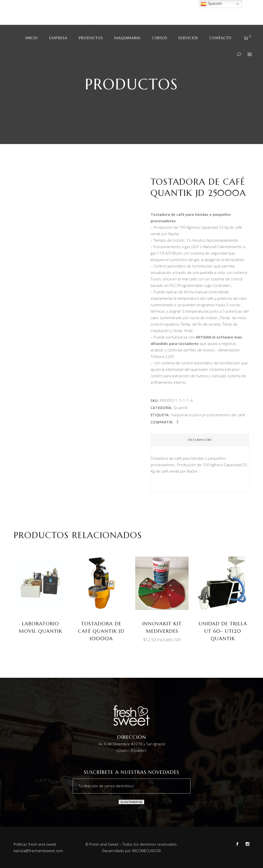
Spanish (211, 4)
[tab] (200, 440)
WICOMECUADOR (146, 851)
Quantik (181, 408)
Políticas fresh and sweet (35, 844)
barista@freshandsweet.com (38, 851)
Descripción (200, 440)
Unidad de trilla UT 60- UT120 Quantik (223, 631)
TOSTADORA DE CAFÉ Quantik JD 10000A (101, 631)
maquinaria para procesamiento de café (208, 415)
